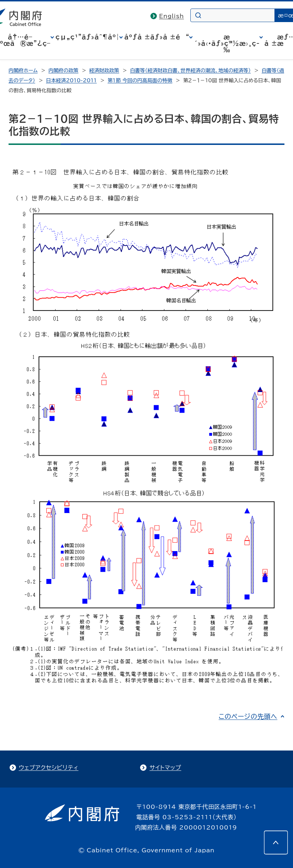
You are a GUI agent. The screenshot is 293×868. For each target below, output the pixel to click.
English (171, 16)
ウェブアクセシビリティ (49, 768)
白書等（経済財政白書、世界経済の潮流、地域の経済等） (191, 70)
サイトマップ (165, 768)
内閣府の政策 (63, 70)
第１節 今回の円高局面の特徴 (140, 80)
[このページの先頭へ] (276, 842)
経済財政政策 (104, 70)
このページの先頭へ (248, 716)
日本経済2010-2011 (71, 80)
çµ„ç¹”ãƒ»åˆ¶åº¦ (88, 37)
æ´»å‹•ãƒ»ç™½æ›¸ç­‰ (227, 43)
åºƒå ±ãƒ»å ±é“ (157, 37)
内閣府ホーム (23, 70)
